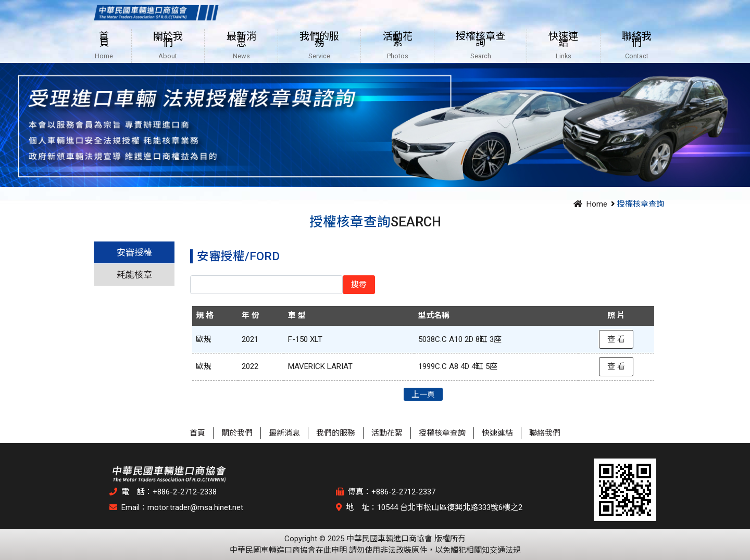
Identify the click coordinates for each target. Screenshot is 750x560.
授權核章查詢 (442, 433)
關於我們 (237, 433)
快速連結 (497, 433)
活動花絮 (387, 433)
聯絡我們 (545, 433)
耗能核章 (134, 275)
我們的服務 (336, 433)
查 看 (616, 339)
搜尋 (359, 285)
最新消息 (284, 433)
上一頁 (423, 394)
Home (589, 204)
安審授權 (134, 252)
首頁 (197, 433)
